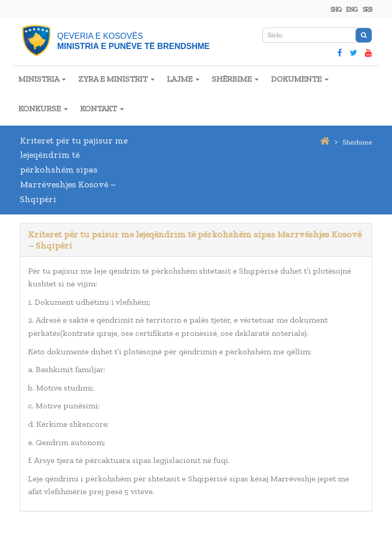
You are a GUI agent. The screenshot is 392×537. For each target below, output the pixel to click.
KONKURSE (43, 108)
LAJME (183, 79)
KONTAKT (102, 108)
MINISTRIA (42, 79)
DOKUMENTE (300, 79)
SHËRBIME (235, 79)
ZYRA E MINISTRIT (116, 79)
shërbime (357, 142)
